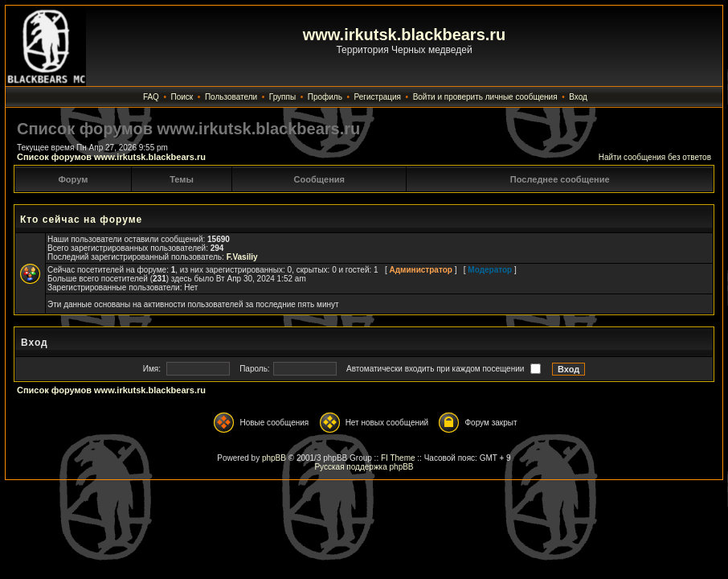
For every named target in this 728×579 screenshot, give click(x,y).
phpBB (274, 458)
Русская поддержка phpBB (364, 467)
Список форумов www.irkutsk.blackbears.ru (111, 157)
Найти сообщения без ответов (655, 157)
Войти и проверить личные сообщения (485, 97)
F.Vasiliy (242, 257)
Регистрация (378, 97)
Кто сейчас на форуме (81, 220)
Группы (282, 97)
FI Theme (398, 458)
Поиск (182, 97)
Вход (578, 97)
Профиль (325, 97)
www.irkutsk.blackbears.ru (405, 35)
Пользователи (231, 97)
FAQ (151, 97)
